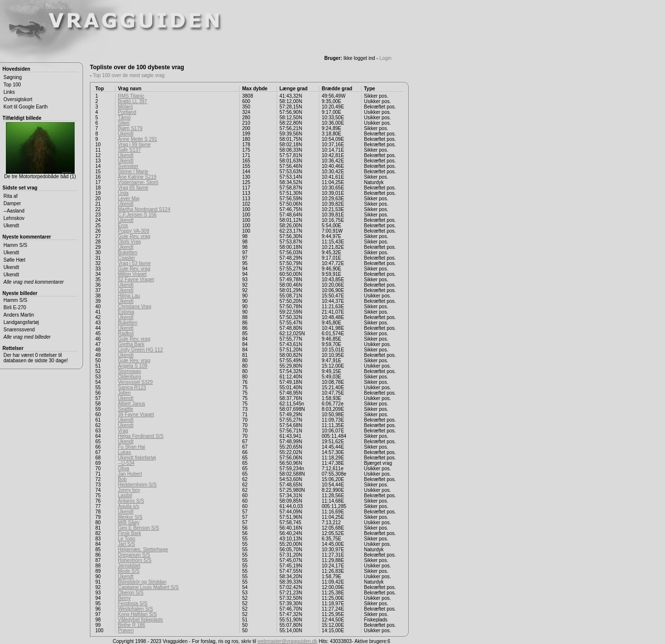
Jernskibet (129, 566)
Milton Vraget (132, 274)
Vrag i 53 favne (134, 263)
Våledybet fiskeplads (140, 620)
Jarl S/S (126, 544)
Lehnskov (14, 218)
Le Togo (126, 539)
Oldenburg (129, 377)
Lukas (125, 452)
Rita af (11, 196)
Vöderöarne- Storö (138, 182)
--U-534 (126, 463)
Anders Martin (19, 315)
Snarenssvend (19, 330)
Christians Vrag (135, 307)
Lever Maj (129, 199)
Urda (123, 193)
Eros (123, 226)
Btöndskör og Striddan (142, 582)
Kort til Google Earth (26, 107)
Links (9, 92)
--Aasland (14, 211)
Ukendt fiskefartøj (137, 458)
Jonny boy (129, 490)
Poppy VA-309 (134, 231)
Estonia (126, 312)
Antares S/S (131, 501)
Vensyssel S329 (135, 382)
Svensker (128, 166)
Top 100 (12, 85)
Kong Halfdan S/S (138, 614)
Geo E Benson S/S (139, 528)
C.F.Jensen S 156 (137, 215)
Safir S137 (129, 150)
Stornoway (129, 371)
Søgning (13, 77)
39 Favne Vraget (136, 415)
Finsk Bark (129, 533)
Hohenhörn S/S (135, 560)
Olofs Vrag (129, 242)
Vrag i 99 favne (134, 145)
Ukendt (11, 226)
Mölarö (125, 107)
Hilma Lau (129, 296)
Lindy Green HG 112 (140, 350)
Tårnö (124, 118)
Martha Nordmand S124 (144, 209)
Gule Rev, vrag (134, 236)
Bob (122, 479)
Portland (127, 112)
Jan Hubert (130, 474)
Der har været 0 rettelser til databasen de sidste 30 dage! (36, 358)
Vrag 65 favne (133, 188)
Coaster (126, 258)
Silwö (124, 123)
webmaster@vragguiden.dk (287, 641)
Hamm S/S (15, 245)
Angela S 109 (133, 366)
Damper (12, 203)
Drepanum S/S (134, 555)
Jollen (124, 393)
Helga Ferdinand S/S (141, 436)
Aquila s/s (128, 506)
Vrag (123, 431)
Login (386, 58)
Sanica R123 (132, 388)
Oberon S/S (131, 593)
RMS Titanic (131, 96)
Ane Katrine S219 (137, 177)
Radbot (126, 334)
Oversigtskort (18, 99)
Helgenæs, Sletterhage (143, 550)
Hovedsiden (16, 69)
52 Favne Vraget (136, 280)
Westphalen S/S (136, 609)
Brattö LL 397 (133, 101)
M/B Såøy (129, 523)
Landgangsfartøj (21, 322)
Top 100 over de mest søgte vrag (129, 75)
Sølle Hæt (14, 260)
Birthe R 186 (132, 625)
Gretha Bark (131, 344)
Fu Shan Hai (132, 447)
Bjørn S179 (130, 128)
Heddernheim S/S (137, 485)
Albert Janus (132, 404)
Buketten (127, 253)
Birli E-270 (15, 308)
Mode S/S (129, 571)
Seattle (125, 409)
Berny (124, 598)
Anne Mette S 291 (138, 139)
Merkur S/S (130, 517)
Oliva (124, 469)
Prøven (126, 631)
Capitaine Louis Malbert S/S (148, 587)
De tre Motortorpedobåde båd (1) (40, 151)
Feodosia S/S (133, 604)
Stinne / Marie (133, 172)
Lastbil (125, 496)
